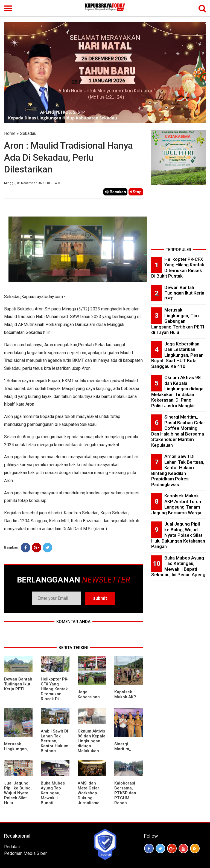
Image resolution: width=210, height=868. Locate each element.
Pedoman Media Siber (25, 853)
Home (10, 133)
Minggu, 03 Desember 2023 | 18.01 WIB (32, 183)
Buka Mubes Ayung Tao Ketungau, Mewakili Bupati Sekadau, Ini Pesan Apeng (54, 798)
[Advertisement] (179, 218)
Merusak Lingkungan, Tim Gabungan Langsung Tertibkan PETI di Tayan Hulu (178, 321)
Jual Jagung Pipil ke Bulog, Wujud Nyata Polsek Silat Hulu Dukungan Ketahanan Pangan (178, 535)
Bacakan (115, 192)
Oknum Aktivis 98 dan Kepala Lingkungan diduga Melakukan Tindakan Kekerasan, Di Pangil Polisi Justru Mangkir (177, 392)
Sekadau (28, 133)
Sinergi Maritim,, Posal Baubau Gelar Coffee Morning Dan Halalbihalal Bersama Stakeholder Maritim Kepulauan (178, 431)
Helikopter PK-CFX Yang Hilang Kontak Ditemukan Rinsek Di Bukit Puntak (55, 691)
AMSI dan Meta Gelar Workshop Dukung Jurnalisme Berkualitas (89, 795)
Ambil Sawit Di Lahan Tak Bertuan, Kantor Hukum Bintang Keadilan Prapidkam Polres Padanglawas (55, 751)
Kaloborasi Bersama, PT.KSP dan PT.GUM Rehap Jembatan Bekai (125, 798)
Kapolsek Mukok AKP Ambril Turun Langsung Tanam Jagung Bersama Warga (176, 504)
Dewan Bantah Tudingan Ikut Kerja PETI (18, 684)
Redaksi (12, 847)
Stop (136, 192)
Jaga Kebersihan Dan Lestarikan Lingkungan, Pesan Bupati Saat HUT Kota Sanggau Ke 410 (177, 355)
